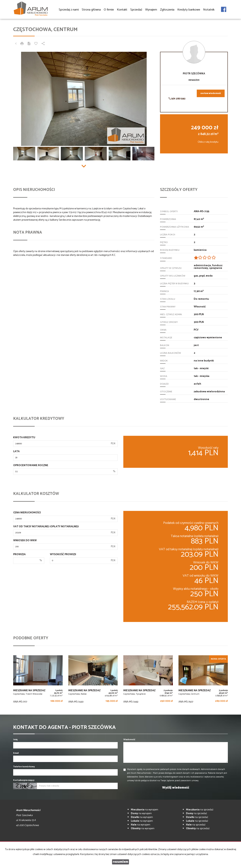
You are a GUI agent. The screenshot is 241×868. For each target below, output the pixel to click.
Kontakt (122, 10)
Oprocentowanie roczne (31, 466)
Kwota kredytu (24, 438)
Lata (16, 452)
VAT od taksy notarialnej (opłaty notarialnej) (46, 527)
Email (16, 753)
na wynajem (145, 810)
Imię (15, 740)
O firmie (109, 10)
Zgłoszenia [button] (167, 10)
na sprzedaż (200, 810)
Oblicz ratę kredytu (208, 142)
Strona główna (91, 10)
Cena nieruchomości (27, 513)
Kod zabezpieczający (24, 780)
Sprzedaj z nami (69, 10)
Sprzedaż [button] (136, 10)
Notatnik (209, 10)
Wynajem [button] (151, 10)
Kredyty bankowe (189, 10)
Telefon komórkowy (24, 767)
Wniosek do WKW (25, 541)
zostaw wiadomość (211, 93)
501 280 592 (177, 99)
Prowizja (19, 555)
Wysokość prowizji (63, 555)
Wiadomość (129, 740)
